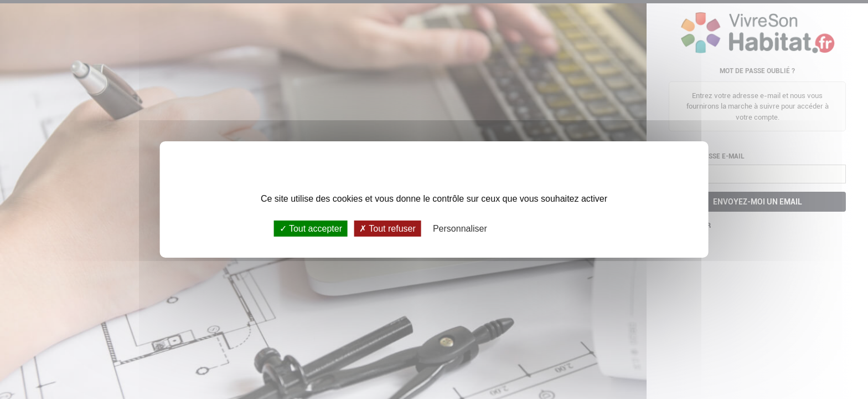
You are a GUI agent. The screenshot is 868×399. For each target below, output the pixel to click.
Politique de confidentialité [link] (546, 229)
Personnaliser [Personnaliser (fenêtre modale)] (460, 229)
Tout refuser (387, 229)
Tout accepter (311, 229)
